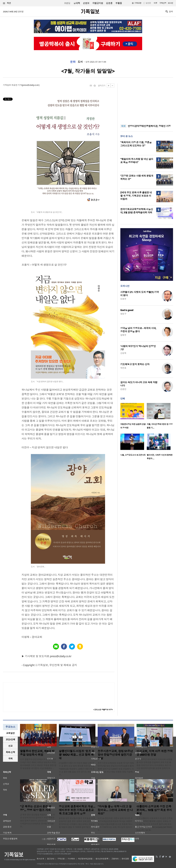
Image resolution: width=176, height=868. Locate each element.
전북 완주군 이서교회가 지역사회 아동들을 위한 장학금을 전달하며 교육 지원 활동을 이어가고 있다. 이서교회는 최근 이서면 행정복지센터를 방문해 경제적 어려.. (154, 765)
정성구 (123, 314)
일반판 (148, 3)
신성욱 (123, 353)
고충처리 (115, 859)
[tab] (10, 733)
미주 (155, 3)
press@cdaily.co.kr (31, 85)
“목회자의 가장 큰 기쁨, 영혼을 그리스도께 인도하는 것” (136, 144)
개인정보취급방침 (85, 859)
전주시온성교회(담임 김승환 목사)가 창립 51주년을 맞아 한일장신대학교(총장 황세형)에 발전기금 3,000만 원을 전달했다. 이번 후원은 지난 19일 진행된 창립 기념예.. (116, 767)
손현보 (86, 3)
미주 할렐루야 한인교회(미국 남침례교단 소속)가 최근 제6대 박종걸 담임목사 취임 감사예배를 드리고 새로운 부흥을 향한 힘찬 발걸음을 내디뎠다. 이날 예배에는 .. (38, 764)
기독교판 (138, 3)
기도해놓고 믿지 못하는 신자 (135, 364)
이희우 (123, 299)
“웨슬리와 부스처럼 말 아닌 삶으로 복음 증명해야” (137, 161)
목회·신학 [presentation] (10, 752)
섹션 (7, 3)
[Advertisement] (147, 102)
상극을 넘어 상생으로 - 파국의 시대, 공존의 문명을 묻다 (138, 330)
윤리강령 (125, 859)
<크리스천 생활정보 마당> (103, 710)
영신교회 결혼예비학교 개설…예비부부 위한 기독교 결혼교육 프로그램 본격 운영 (77, 810)
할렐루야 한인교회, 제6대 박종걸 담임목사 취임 (37, 753)
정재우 (123, 335)
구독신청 (163, 3)
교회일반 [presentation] (10, 733)
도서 (80, 62)
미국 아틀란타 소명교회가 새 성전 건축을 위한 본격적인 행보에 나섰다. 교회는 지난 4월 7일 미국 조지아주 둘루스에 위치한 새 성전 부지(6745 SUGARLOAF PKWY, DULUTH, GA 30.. (155, 824)
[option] (134, 417)
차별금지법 (98, 3)
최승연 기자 (17, 85)
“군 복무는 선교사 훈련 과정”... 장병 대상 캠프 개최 (36, 808)
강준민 (123, 389)
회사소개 (40, 859)
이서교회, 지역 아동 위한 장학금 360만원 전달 (155, 753)
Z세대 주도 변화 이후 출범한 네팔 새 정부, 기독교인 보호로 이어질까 (136, 196)
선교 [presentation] (10, 746)
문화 (73, 62)
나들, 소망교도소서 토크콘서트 (133, 455)
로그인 (171, 3)
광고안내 (51, 859)
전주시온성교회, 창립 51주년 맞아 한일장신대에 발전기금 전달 (115, 755)
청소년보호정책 (102, 859)
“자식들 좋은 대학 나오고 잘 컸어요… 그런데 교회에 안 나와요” (115, 810)
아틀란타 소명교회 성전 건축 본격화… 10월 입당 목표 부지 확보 (154, 810)
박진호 (123, 368)
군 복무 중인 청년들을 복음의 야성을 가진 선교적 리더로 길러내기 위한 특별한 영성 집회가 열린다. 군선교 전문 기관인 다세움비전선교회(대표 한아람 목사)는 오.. (37, 821)
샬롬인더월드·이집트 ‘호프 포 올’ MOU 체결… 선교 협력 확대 (77, 755)
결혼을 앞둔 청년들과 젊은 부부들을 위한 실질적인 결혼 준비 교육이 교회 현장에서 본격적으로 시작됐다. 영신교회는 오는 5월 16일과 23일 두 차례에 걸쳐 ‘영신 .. (77, 823)
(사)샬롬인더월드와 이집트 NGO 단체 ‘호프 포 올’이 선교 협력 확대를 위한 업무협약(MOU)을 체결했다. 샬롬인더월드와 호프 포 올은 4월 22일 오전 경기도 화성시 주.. (77, 769)
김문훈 (109, 3)
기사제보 (71, 859)
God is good (127, 310)
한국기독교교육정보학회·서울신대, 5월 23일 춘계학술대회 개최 (137, 211)
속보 (123, 126)
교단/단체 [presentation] (10, 739)
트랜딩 (67, 3)
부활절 (119, 3)
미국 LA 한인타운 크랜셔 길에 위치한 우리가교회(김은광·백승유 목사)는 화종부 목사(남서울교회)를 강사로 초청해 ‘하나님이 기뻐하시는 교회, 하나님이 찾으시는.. (115, 824)
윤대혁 (77, 3)
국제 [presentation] (10, 759)
